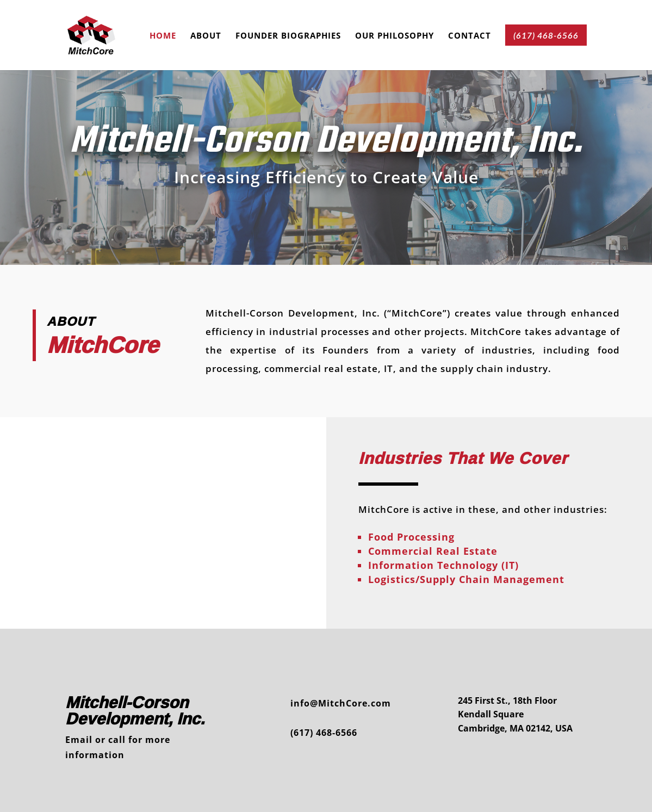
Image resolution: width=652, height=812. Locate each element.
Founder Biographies (288, 36)
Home (163, 36)
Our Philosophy (395, 36)
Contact (470, 36)
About (206, 36)
